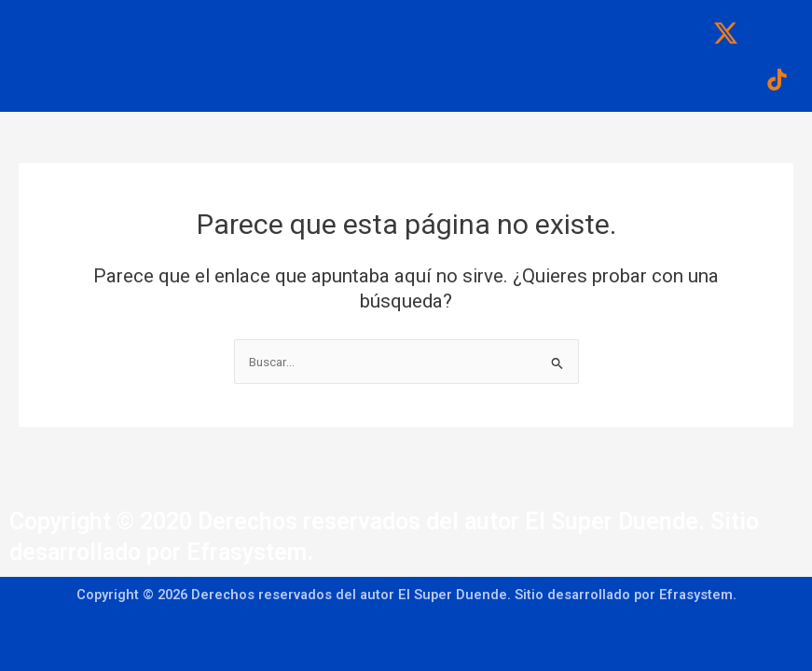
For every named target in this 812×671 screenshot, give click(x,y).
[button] (369, 20)
